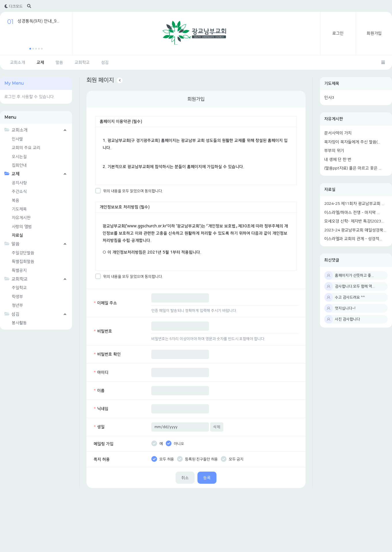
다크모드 (14, 6)
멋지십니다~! (345, 308)
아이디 (101, 373)
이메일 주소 (105, 303)
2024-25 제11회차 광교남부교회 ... (354, 204)
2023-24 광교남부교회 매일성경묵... (355, 230)
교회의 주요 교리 (26, 148)
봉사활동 (19, 323)
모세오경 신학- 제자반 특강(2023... (354, 221)
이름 (99, 391)
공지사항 (19, 183)
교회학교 (82, 63)
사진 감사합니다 (347, 319)
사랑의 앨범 (22, 227)
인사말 (17, 139)
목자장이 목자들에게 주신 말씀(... (352, 142)
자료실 (330, 190)
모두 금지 (232, 459)
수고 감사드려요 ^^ (350, 297)
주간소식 (19, 192)
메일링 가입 (104, 444)
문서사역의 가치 (338, 133)
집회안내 (19, 165)
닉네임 (101, 409)
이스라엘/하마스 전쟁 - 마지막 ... (352, 213)
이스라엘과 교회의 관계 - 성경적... (353, 239)
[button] (30, 49)
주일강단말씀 (23, 253)
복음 (16, 201)
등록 (207, 478)
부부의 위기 (334, 151)
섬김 (105, 63)
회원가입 (374, 33)
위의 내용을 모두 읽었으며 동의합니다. (129, 191)
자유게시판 (334, 119)
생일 (99, 427)
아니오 (175, 444)
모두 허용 (163, 459)
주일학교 (19, 288)
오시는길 (19, 157)
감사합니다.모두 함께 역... (355, 286)
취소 (185, 478)
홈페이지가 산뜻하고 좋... (354, 275)
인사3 (329, 98)
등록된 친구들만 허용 (197, 459)
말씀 (59, 63)
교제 (40, 63)
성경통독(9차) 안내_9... (38, 21)
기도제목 (332, 84)
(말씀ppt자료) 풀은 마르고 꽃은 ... (353, 168)
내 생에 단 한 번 (338, 160)
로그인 (338, 33)
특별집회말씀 (23, 262)
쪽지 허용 (102, 460)
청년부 (17, 305)
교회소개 (18, 63)
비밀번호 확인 (107, 354)
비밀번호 (103, 331)
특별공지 (19, 271)
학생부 (17, 297)
